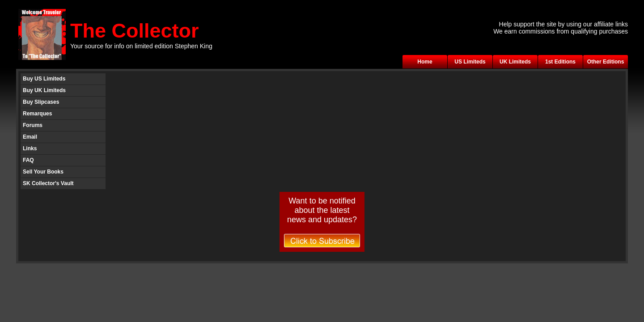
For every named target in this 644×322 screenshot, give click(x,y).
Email (30, 137)
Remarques (37, 114)
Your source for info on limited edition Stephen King (141, 46)
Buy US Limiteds (44, 79)
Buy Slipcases (41, 102)
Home (425, 62)
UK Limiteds (515, 62)
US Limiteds (470, 62)
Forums (33, 125)
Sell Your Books (43, 172)
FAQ (28, 160)
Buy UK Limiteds (44, 90)
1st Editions (560, 62)
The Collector (135, 31)
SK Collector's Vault (48, 183)
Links (30, 148)
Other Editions (606, 62)
